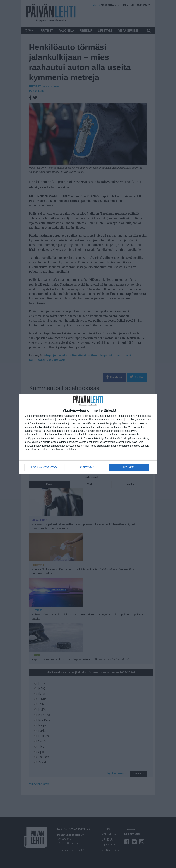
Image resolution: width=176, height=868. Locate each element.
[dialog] (88, 434)
